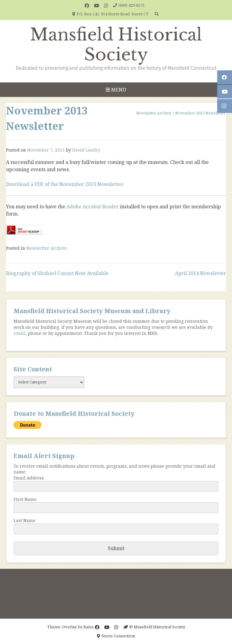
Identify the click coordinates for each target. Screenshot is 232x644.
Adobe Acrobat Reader (93, 207)
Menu (116, 90)
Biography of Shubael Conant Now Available (57, 273)
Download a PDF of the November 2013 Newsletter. (65, 184)
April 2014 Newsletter (200, 273)
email (19, 333)
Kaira (88, 627)
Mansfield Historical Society (116, 45)
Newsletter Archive (47, 248)
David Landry (86, 150)
